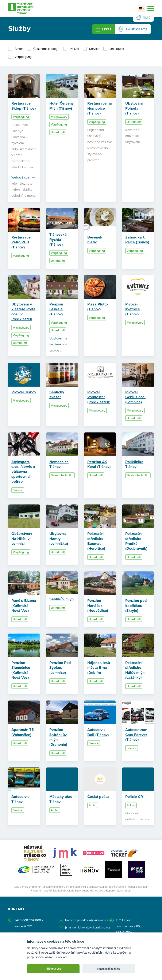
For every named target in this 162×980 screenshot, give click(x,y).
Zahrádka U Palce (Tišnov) (137, 240)
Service (94, 49)
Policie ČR (134, 797)
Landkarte (133, 29)
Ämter (19, 49)
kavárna (55, 345)
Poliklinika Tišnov (134, 465)
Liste (104, 30)
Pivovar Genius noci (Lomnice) (135, 398)
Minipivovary (59, 117)
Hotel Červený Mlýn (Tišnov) (61, 106)
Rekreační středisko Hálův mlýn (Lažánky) (135, 671)
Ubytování (57, 339)
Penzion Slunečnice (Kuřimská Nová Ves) (21, 671)
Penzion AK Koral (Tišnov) (99, 465)
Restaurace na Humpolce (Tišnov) (100, 108)
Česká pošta (98, 797)
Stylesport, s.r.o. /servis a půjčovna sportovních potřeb (23, 472)
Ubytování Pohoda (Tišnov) (134, 108)
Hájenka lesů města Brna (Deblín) (99, 668)
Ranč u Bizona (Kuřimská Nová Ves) (24, 606)
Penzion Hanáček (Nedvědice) (98, 606)
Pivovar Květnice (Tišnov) (133, 310)
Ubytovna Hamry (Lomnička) (59, 539)
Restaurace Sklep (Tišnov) (24, 106)
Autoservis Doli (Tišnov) (98, 733)
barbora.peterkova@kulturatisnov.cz (90, 921)
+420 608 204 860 (28, 921)
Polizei (74, 49)
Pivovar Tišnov (24, 393)
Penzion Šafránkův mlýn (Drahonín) (58, 738)
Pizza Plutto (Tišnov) (98, 307)
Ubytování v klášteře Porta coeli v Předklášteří (23, 312)
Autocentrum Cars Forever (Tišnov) (136, 735)
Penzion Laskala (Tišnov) (56, 310)
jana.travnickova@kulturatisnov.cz (88, 928)
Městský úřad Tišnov (61, 800)
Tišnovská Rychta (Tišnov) (58, 240)
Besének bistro (95, 240)
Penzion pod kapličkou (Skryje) (136, 606)
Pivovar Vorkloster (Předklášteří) (99, 398)
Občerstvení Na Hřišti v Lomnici (22, 539)
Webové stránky (23, 178)
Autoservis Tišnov (20, 800)
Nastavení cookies (109, 969)
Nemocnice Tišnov (59, 465)
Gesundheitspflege (46, 49)
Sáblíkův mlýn (61, 600)
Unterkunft (117, 49)
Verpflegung (23, 57)
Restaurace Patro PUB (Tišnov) (21, 243)
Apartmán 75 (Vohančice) (23, 733)
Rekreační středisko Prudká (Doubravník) (136, 542)
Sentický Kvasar (57, 395)
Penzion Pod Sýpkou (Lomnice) (60, 668)
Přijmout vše (53, 969)
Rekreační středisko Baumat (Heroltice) (96, 542)
